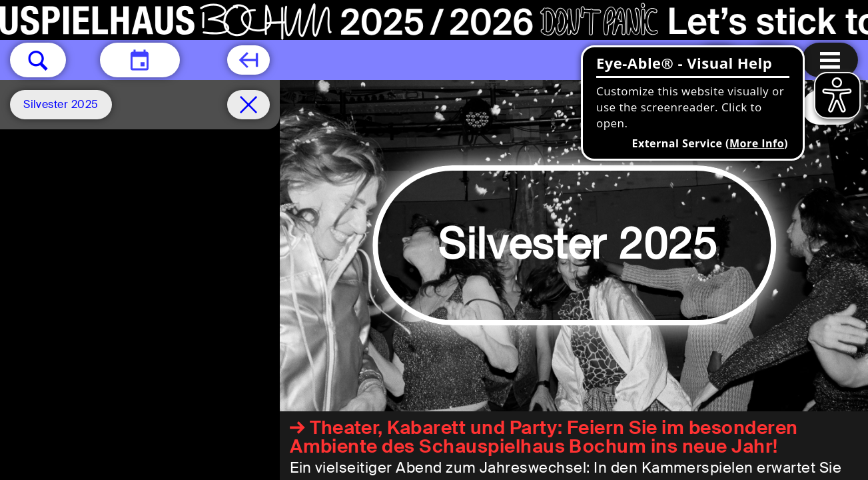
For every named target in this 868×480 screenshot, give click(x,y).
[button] (38, 60)
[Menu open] (830, 60)
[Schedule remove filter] (248, 105)
